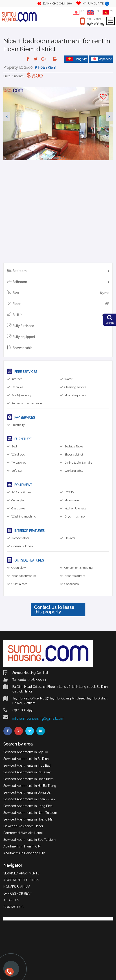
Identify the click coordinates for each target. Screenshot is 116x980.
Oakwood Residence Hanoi (23, 826)
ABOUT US (11, 900)
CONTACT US (13, 907)
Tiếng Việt (77, 59)
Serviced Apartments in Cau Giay (27, 772)
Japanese (102, 59)
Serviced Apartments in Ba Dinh (26, 759)
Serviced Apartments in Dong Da (27, 792)
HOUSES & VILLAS (17, 887)
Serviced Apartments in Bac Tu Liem (30, 840)
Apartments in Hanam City (22, 846)
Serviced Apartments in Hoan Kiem (28, 779)
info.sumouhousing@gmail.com (38, 718)
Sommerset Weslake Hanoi (23, 833)
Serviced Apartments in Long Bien (28, 806)
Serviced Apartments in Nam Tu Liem (30, 813)
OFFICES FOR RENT (18, 894)
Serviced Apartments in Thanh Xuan (29, 799)
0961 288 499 (96, 24)
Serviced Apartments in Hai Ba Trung (30, 786)
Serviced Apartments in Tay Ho (26, 752)
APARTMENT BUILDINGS (21, 880)
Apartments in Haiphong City (24, 853)
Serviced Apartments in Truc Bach (28, 765)
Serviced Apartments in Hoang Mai (28, 819)
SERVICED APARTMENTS (21, 873)
